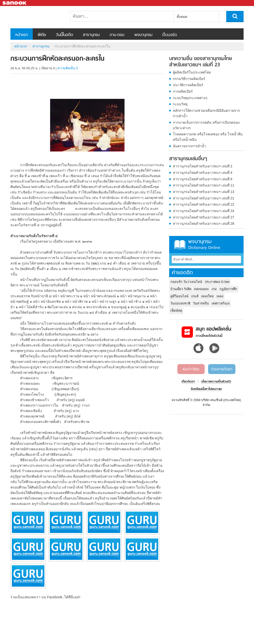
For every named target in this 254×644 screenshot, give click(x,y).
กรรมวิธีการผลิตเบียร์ (189, 79)
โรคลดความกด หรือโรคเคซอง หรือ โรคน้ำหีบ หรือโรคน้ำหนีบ (208, 137)
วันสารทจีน (201, 303)
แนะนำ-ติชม (191, 369)
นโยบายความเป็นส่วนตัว (216, 382)
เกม (214, 289)
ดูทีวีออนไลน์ (179, 296)
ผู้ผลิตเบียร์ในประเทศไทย (192, 72)
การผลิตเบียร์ (183, 91)
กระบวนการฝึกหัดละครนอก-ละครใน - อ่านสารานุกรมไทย (36, 17)
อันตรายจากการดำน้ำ (190, 146)
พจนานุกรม (143, 35)
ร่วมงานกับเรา (222, 369)
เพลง (220, 296)
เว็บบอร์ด (170, 35)
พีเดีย (42, 35)
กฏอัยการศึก (228, 289)
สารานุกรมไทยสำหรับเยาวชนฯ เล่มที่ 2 (203, 166)
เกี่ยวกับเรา (188, 382)
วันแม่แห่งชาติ (180, 303)
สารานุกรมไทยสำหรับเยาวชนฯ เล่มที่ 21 (204, 198)
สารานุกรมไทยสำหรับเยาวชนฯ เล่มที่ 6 (203, 179)
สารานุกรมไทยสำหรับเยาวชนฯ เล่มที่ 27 (204, 217)
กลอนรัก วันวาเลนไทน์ (186, 282)
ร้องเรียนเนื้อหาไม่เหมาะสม (206, 389)
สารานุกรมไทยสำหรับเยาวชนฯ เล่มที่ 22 (204, 204)
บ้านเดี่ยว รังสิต (181, 289)
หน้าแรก (22, 35)
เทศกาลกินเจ (221, 303)
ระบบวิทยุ (180, 104)
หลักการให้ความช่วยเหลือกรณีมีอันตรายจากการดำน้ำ (206, 113)
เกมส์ (195, 296)
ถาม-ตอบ (117, 35)
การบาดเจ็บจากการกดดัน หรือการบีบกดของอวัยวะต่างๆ (206, 125)
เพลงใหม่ (207, 296)
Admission (201, 289)
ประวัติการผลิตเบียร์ (188, 85)
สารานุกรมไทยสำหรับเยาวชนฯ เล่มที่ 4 (203, 173)
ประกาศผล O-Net (217, 282)
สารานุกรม (91, 35)
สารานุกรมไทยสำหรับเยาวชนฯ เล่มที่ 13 (204, 192)
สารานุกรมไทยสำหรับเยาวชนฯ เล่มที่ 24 (204, 211)
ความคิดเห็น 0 (68, 68)
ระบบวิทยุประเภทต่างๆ (190, 98)
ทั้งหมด (182, 17)
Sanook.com (15, 3)
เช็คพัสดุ (176, 311)
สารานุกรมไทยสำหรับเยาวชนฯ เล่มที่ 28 (204, 224)
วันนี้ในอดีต (64, 35)
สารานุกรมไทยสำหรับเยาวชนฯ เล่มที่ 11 (204, 185)
